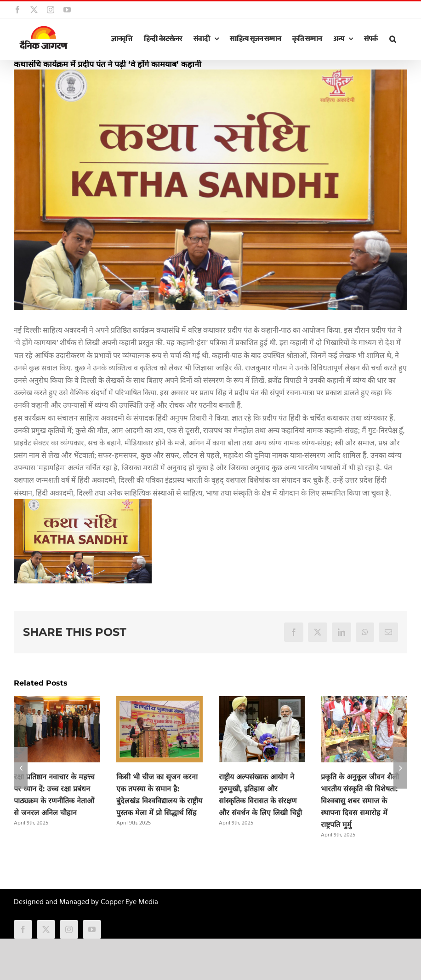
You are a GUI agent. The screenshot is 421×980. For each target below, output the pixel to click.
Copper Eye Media (129, 902)
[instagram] (69, 929)
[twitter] (46, 929)
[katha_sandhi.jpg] (210, 190)
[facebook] (23, 929)
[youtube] (92, 929)
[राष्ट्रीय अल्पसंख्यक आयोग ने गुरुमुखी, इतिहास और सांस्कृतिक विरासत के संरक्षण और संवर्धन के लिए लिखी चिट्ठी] (262, 702)
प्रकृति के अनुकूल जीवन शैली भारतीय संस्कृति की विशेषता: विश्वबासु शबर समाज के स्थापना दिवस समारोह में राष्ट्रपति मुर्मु (360, 801)
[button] (393, 39)
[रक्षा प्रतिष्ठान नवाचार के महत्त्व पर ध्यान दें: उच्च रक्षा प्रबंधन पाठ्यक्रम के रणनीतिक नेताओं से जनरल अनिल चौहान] (57, 702)
